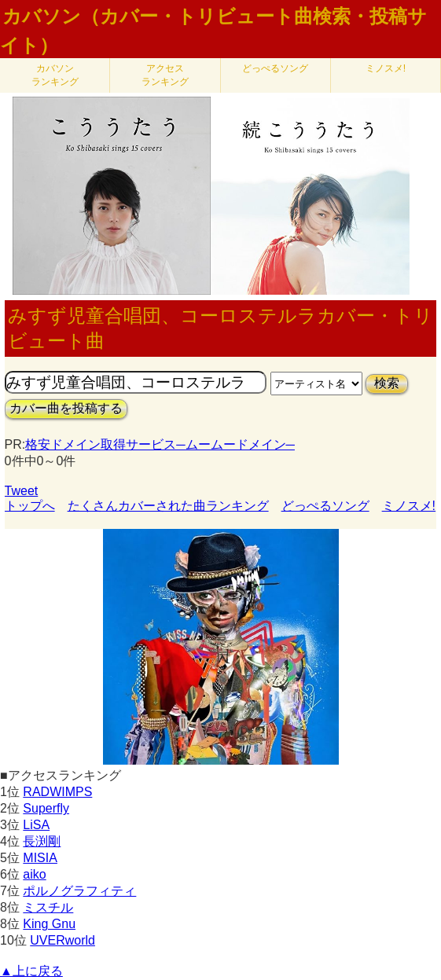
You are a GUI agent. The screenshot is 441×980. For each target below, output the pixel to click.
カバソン (55, 75)
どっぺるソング (275, 68)
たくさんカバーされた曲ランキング (168, 506)
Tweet (22, 491)
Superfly (46, 808)
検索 (387, 383)
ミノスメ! (386, 68)
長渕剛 (42, 841)
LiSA (36, 825)
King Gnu (49, 924)
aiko (34, 874)
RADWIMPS (57, 792)
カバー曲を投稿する (66, 408)
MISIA (40, 858)
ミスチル (48, 907)
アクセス (165, 75)
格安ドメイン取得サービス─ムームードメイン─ (160, 444)
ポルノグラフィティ (79, 891)
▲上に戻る (31, 971)
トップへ (30, 506)
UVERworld (62, 940)
